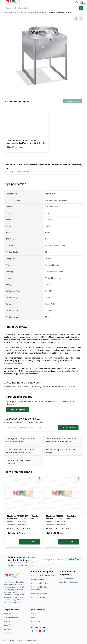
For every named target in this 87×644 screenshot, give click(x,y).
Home (6, 12)
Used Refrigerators (66, 578)
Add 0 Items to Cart (72, 101)
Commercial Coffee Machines (43, 575)
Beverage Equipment (39, 579)
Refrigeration (13, 12)
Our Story (35, 614)
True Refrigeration (11, 617)
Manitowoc (8, 629)
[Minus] (10, 542)
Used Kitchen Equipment (69, 582)
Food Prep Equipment (40, 594)
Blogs (33, 617)
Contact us (36, 621)
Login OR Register (17, 410)
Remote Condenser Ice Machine (37, 12)
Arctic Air (7, 614)
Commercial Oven (38, 597)
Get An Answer (68, 428)
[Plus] (15, 542)
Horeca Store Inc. (18, 640)
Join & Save (74, 559)
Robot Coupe (9, 625)
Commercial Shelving (39, 583)
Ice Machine (22, 12)
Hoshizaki (7, 633)
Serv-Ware (8, 621)
